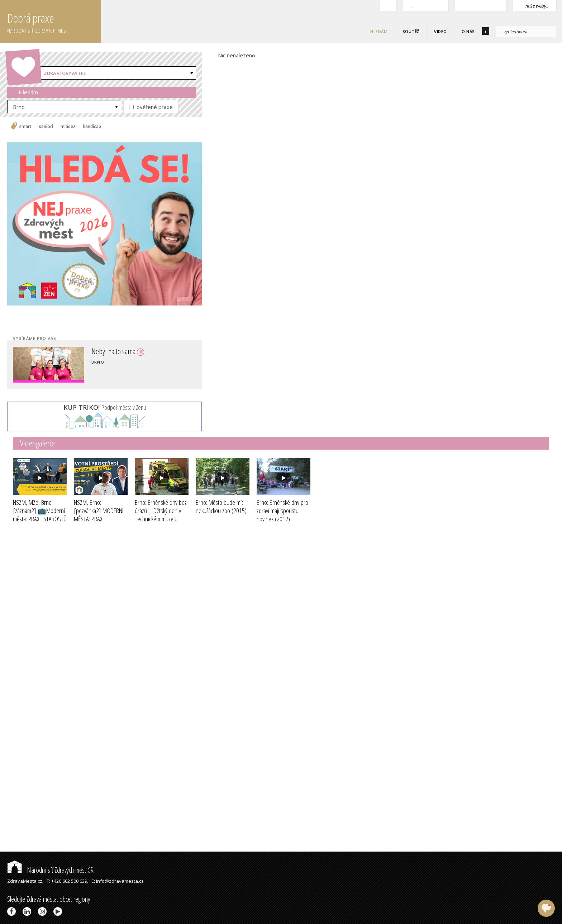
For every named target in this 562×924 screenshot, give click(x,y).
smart (25, 127)
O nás (468, 31)
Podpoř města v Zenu (105, 407)
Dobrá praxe (54, 22)
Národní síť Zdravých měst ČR (50, 870)
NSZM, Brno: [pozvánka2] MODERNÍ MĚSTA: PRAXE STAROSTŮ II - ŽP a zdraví (99, 519)
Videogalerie (37, 443)
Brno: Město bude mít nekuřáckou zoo (221, 506)
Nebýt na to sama (118, 351)
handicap (92, 127)
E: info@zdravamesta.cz (118, 881)
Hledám (379, 31)
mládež (68, 127)
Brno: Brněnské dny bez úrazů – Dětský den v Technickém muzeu (161, 515)
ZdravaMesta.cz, (25, 881)
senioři (46, 127)
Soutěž (411, 31)
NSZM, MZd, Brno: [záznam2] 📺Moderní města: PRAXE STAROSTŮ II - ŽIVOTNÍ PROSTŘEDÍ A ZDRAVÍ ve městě (40, 519)
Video (440, 31)
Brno (19, 107)
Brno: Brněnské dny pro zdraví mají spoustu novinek (282, 511)
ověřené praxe (151, 107)
